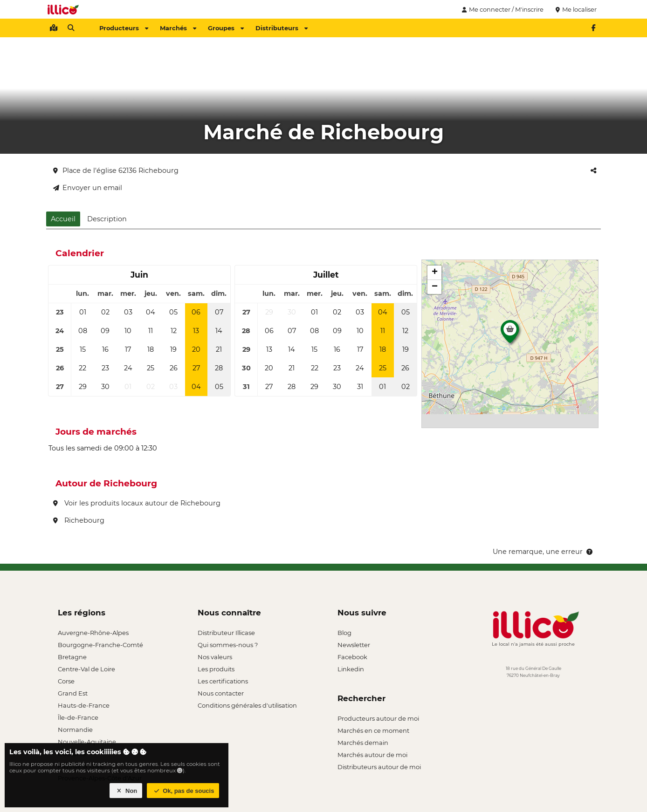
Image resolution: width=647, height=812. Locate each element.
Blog (344, 633)
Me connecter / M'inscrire (502, 9)
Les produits (216, 669)
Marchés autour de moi (372, 755)
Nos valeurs (215, 657)
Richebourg (79, 520)
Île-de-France (78, 717)
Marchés (178, 28)
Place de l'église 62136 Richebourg (116, 171)
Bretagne (72, 657)
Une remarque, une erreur (543, 552)
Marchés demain (363, 743)
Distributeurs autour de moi (379, 767)
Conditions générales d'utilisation (247, 705)
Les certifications (223, 681)
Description (107, 219)
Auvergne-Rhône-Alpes (93, 633)
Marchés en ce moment (373, 730)
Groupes (226, 28)
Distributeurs (282, 28)
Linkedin (351, 669)
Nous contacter (221, 693)
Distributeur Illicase (226, 633)
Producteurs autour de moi (378, 718)
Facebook (352, 657)
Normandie (75, 730)
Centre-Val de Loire (86, 669)
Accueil (63, 219)
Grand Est (73, 693)
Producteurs (124, 28)
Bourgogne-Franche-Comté (100, 645)
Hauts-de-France (84, 705)
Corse (66, 681)
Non (126, 791)
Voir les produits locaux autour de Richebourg (137, 503)
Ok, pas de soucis (183, 791)
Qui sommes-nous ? (228, 645)
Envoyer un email (88, 188)
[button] (510, 334)
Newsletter (354, 645)
